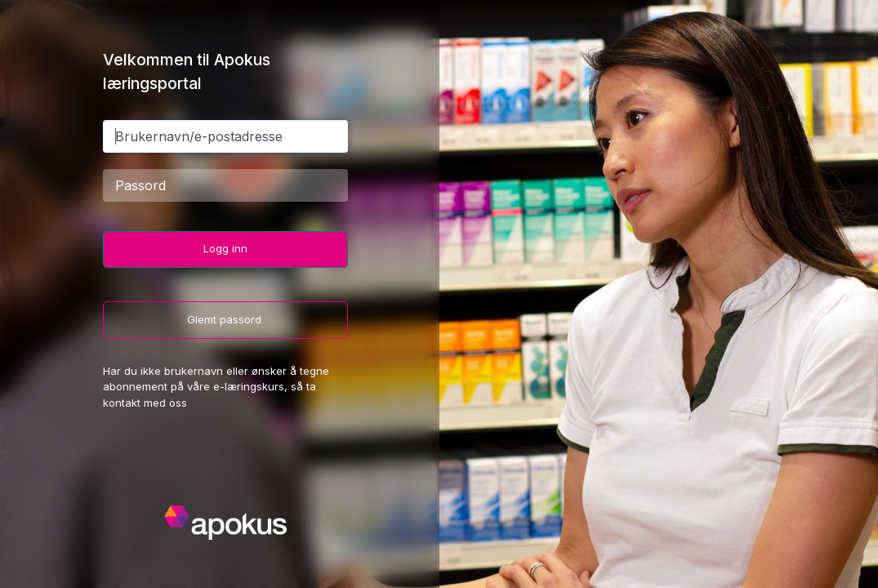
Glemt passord (226, 319)
